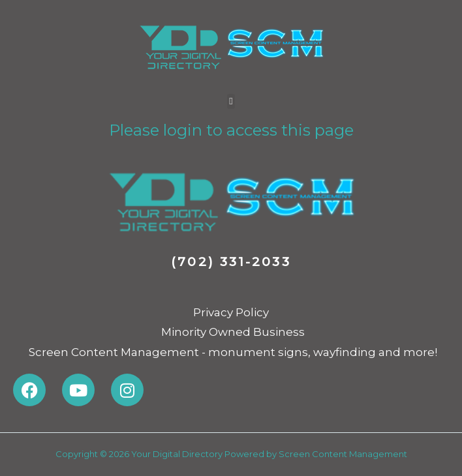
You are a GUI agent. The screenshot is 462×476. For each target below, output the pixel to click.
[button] (231, 101)
